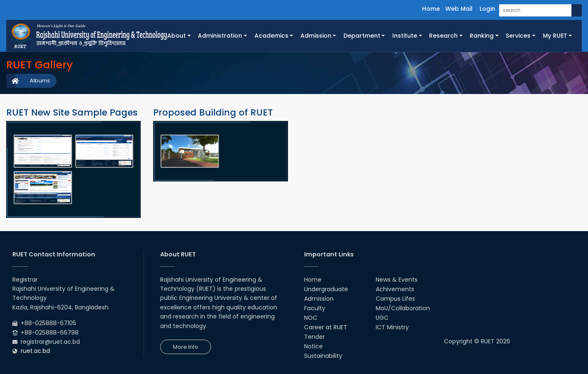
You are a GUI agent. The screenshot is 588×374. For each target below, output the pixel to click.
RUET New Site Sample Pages (72, 112)
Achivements (395, 289)
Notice (313, 346)
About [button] (176, 36)
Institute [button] (405, 36)
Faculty (315, 308)
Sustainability (323, 356)
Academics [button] (271, 36)
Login (487, 9)
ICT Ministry (392, 327)
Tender (314, 337)
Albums (40, 81)
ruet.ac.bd (35, 351)
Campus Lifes (395, 299)
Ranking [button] (482, 36)
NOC (311, 318)
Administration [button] (220, 36)
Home (431, 9)
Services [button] (518, 36)
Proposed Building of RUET (213, 112)
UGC (382, 318)
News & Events (397, 280)
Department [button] (362, 36)
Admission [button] (316, 36)
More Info (186, 347)
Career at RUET (326, 327)
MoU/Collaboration (403, 308)
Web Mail (459, 9)
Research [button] (443, 36)
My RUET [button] (555, 36)
